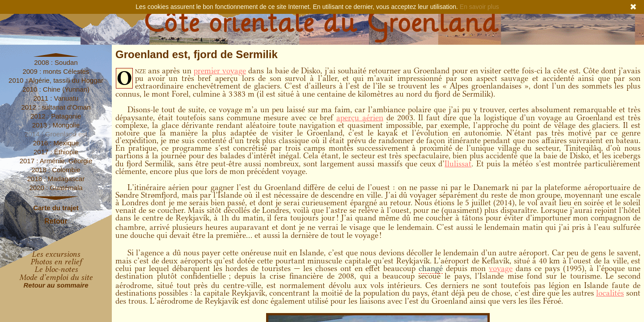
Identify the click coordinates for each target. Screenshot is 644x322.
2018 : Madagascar (56, 179)
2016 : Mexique (56, 143)
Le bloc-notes (56, 269)
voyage (501, 268)
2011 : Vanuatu (56, 98)
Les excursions (56, 254)
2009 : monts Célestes (56, 71)
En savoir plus (479, 7)
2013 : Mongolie (56, 125)
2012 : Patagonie (56, 116)
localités (610, 293)
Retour (56, 221)
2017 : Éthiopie (56, 152)
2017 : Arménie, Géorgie (56, 161)
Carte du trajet (56, 208)
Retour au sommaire (56, 285)
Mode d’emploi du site (56, 277)
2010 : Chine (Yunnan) (56, 89)
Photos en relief (56, 262)
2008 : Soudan (56, 62)
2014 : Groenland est (56, 134)
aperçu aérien (360, 118)
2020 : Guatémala (56, 188)
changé (431, 268)
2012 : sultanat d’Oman (56, 107)
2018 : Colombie (56, 170)
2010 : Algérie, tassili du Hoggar (56, 80)
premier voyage (220, 71)
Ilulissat (458, 164)
